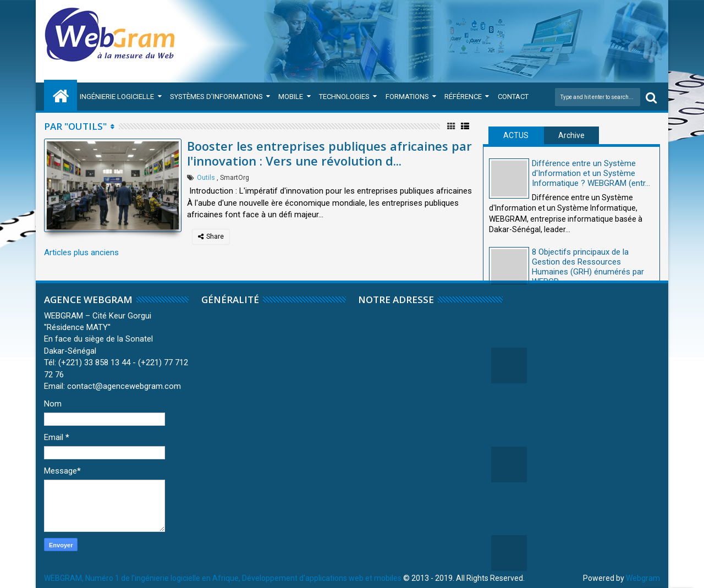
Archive (571, 135)
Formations (407, 97)
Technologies (344, 97)
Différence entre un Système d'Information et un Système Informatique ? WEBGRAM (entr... (591, 173)
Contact (513, 97)
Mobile (291, 97)
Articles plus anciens (81, 252)
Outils (206, 178)
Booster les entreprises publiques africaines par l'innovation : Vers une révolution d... (329, 153)
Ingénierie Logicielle (117, 97)
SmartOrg (235, 178)
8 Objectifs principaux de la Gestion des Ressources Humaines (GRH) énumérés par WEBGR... (588, 267)
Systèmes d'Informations (216, 97)
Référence (463, 97)
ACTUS (516, 135)
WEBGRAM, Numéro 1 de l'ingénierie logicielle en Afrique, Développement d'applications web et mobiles (223, 578)
